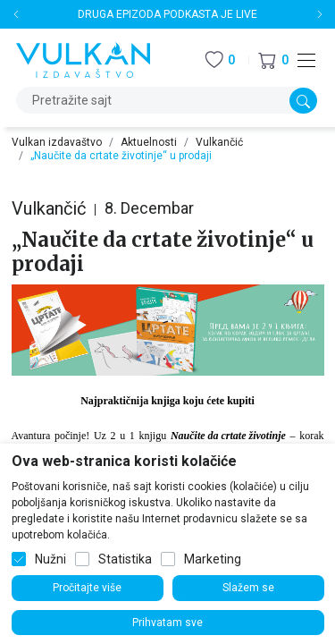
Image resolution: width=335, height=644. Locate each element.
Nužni (50, 559)
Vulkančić (219, 142)
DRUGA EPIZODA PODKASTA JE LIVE (167, 14)
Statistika (125, 559)
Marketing (213, 559)
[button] (273, 60)
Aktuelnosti (149, 142)
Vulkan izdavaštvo (57, 142)
